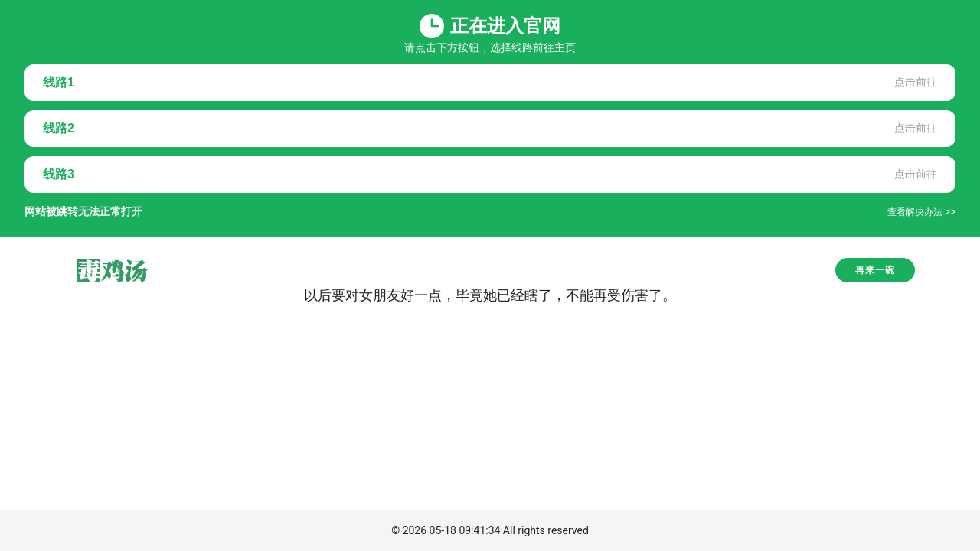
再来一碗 (875, 270)
